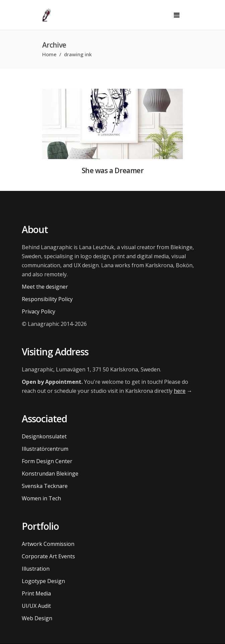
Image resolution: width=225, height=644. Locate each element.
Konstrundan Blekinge (50, 474)
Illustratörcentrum (45, 449)
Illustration (36, 569)
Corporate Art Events (48, 556)
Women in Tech (41, 498)
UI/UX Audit (36, 606)
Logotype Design (43, 581)
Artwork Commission (48, 544)
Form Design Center (47, 461)
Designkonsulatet (44, 436)
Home (49, 54)
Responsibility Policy (47, 299)
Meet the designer (45, 287)
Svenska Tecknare (45, 486)
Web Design (37, 618)
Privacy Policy (39, 311)
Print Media (36, 593)
